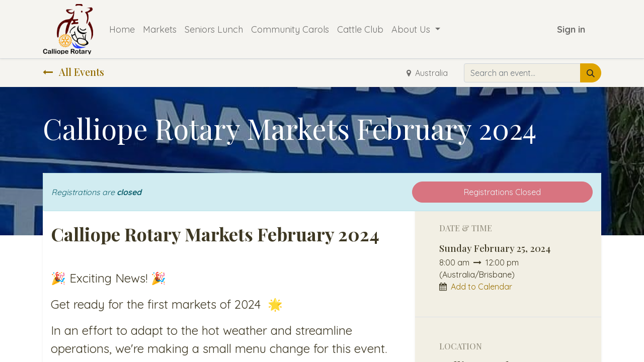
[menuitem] (122, 29)
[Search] (591, 73)
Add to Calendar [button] (481, 287)
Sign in (571, 29)
